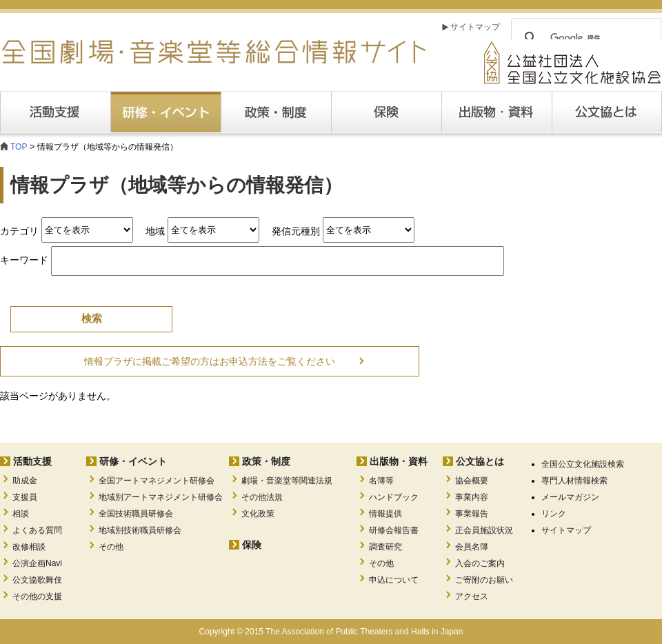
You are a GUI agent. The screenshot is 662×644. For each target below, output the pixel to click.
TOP (19, 147)
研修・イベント (133, 461)
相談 (21, 514)
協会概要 (472, 481)
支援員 (25, 497)
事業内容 (472, 497)
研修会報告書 (394, 530)
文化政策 (258, 514)
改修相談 (29, 547)
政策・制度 (276, 112)
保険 (386, 112)
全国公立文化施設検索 (583, 464)
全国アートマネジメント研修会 (157, 481)
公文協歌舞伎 (37, 580)
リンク (554, 514)
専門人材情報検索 (574, 481)
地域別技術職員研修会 (140, 530)
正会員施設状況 (484, 530)
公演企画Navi (37, 563)
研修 (165, 112)
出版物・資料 (399, 461)
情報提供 (385, 514)
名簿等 (381, 481)
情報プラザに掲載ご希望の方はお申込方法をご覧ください (210, 361)
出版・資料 (496, 112)
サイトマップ (475, 27)
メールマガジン (570, 497)
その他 (111, 547)
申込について (394, 580)
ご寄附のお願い (484, 580)
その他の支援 (37, 596)
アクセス (472, 596)
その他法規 (262, 497)
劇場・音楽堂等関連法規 (287, 481)
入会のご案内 (480, 563)
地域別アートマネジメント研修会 (161, 497)
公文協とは (662, 112)
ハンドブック (394, 497)
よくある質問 (37, 530)
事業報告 (472, 514)
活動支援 (55, 112)
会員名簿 (472, 547)
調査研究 (385, 547)
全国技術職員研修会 (136, 514)
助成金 (25, 481)
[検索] (584, 38)
